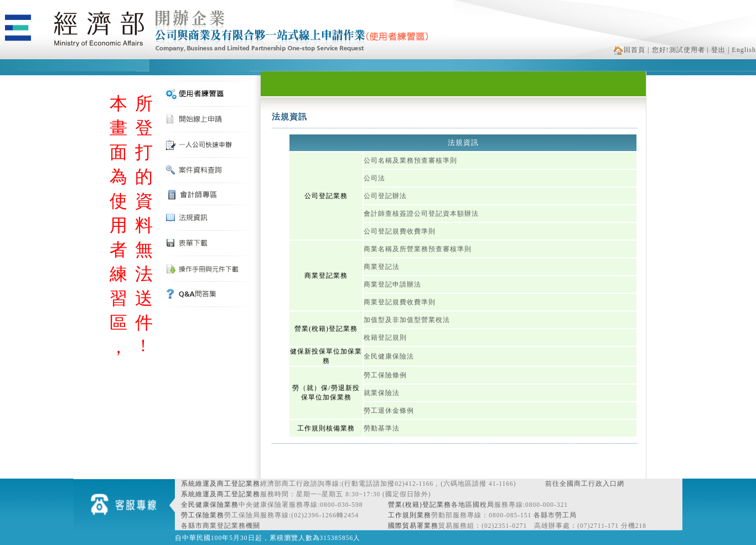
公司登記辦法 (385, 196)
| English (742, 50)
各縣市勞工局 (555, 515)
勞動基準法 (382, 428)
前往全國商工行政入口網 (585, 484)
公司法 (374, 178)
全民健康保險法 (389, 356)
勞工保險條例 (385, 375)
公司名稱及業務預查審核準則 (410, 160)
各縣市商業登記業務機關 (221, 526)
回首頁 (630, 50)
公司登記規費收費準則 (400, 231)
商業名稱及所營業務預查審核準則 (418, 249)
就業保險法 (382, 393)
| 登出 (716, 50)
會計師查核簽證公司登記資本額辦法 (421, 214)
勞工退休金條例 (389, 411)
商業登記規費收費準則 (400, 302)
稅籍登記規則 (385, 338)
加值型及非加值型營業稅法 (407, 320)
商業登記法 (382, 267)
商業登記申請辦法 (392, 284)
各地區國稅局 (473, 505)
